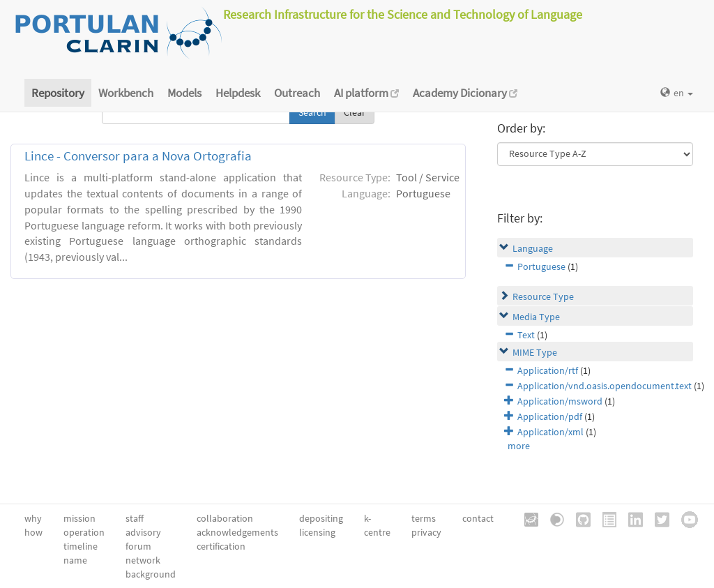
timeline (81, 546)
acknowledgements (237, 532)
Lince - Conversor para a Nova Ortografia (138, 156)
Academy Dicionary (465, 93)
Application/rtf (548, 370)
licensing (317, 532)
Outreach (297, 93)
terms (424, 518)
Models (184, 93)
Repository (58, 93)
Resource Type (543, 296)
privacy (426, 532)
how (33, 532)
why (33, 518)
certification (221, 546)
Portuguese (541, 266)
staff (135, 518)
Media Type (536, 317)
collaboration (225, 518)
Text (526, 335)
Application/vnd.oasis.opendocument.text (605, 386)
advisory (143, 532)
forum (138, 546)
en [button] (677, 93)
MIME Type (535, 352)
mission (79, 518)
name (75, 560)
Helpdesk (238, 93)
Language (533, 248)
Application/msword (560, 401)
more (519, 446)
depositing (321, 518)
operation (84, 532)
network (143, 560)
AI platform (366, 93)
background (151, 574)
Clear (355, 112)
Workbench (126, 93)
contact (478, 518)
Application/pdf (550, 416)
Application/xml (550, 432)
